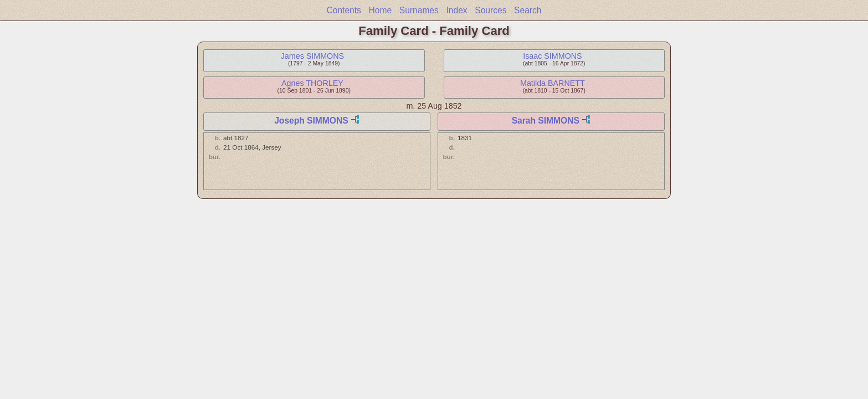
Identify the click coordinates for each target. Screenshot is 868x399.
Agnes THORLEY (312, 83)
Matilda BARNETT (553, 83)
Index (456, 10)
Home (381, 10)
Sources (491, 10)
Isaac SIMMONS (552, 56)
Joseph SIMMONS (311, 121)
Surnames (419, 10)
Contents (343, 10)
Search (528, 10)
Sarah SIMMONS (546, 121)
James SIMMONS (312, 56)
